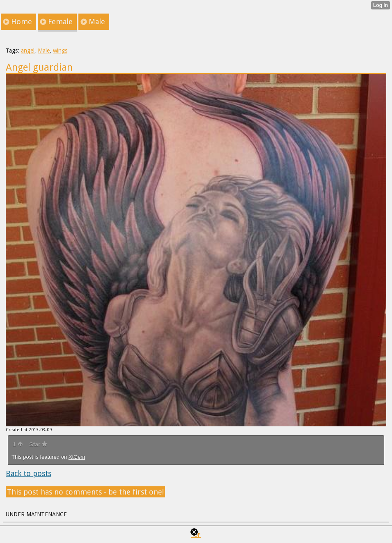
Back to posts (29, 473)
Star (38, 444)
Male (44, 51)
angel (28, 51)
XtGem (77, 457)
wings (60, 51)
